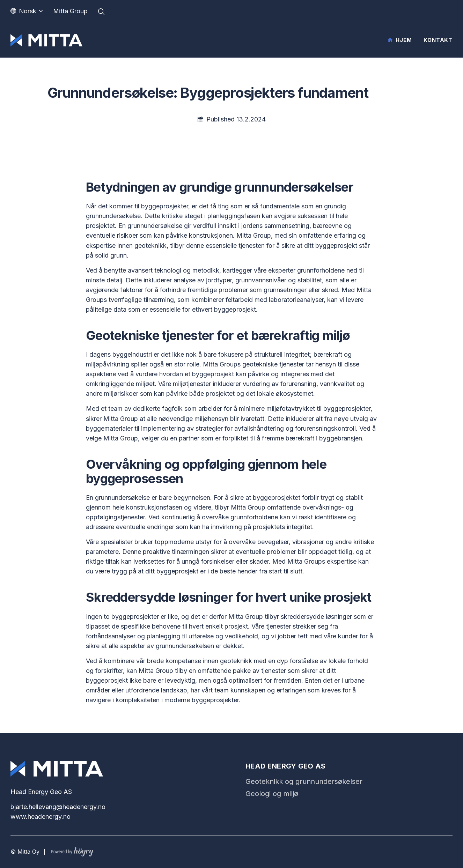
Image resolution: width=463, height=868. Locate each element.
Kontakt (438, 40)
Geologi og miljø (272, 794)
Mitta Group (70, 11)
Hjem (404, 40)
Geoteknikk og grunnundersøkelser (304, 781)
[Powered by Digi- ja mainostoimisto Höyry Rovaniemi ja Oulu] (72, 850)
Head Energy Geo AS (286, 766)
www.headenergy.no (41, 817)
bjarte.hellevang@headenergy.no (58, 807)
